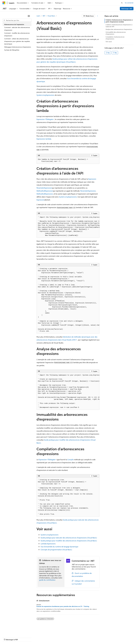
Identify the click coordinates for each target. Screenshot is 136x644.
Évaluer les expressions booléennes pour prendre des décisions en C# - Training (63, 606)
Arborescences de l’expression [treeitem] (14, 24)
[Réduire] (29, 16)
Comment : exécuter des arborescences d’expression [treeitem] (17, 29)
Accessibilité (6, 638)
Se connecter (129, 3)
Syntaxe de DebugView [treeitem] (12, 50)
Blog (50, 634)
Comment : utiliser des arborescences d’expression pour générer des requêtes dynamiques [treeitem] (17, 41)
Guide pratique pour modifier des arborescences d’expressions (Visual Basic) (69, 541)
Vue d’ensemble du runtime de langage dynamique (59, 547)
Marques (17, 638)
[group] (68, 226)
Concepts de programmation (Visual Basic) (56, 550)
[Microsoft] (4, 3)
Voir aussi (109, 42)
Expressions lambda (44, 139)
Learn (38, 16)
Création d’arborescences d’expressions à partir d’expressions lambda (119, 21)
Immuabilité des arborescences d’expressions (116, 33)
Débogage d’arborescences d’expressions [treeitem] (18, 47)
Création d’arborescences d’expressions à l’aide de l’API (119, 26)
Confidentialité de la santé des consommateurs (96, 634)
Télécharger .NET (127, 9)
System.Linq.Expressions (45, 95)
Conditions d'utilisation (122, 634)
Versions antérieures (40, 634)
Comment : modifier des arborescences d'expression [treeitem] (17, 34)
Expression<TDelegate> (45, 119)
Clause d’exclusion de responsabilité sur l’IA (17, 634)
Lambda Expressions (48, 544)
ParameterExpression (44, 188)
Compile (70, 459)
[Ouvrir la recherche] (122, 3)
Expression (92, 179)
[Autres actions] (98, 16)
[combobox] (17, 20)
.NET (44, 16)
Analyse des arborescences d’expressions (119, 29)
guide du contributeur (47, 580)
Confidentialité (72, 634)
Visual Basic (51, 16)
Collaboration (60, 634)
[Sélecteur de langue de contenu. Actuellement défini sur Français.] (7, 630)
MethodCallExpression (45, 191)
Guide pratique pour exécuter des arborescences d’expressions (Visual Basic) (69, 538)
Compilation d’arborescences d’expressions (115, 38)
